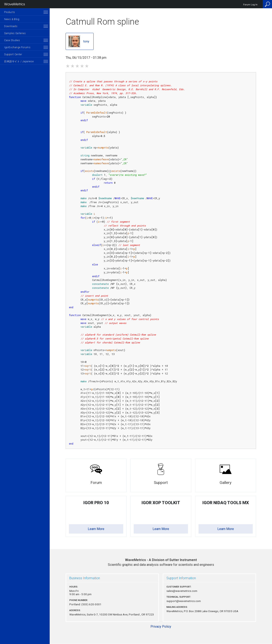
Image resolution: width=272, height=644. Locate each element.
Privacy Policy (161, 627)
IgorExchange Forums (17, 47)
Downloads (11, 26)
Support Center (13, 54)
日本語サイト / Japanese (19, 61)
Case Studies (12, 40)
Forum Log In (250, 5)
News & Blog (12, 19)
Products (10, 12)
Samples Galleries (15, 33)
